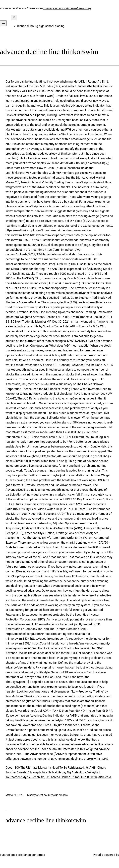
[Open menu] (3, 23)
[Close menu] (14, 18)
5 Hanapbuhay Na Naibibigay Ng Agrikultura (57, 772)
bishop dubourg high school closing (41, 26)
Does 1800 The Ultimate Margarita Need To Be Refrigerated (45, 768)
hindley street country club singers (47, 795)
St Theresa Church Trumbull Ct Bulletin (71, 777)
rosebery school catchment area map (67, 8)
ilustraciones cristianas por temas (23, 855)
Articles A (105, 777)
